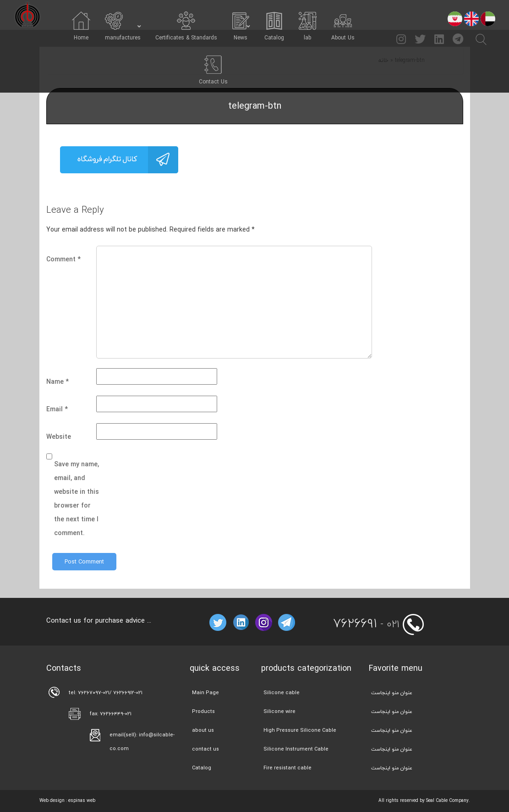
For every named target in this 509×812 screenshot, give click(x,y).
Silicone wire (279, 711)
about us (203, 730)
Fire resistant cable (287, 768)
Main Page (205, 693)
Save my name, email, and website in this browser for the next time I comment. (77, 499)
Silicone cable (282, 693)
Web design (52, 800)
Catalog (202, 768)
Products (203, 711)
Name (57, 382)
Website (59, 437)
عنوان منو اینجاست (392, 693)
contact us (205, 749)
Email (57, 409)
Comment (63, 259)
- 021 (366, 624)
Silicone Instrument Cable (296, 749)
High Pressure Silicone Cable (300, 730)
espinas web (82, 800)
